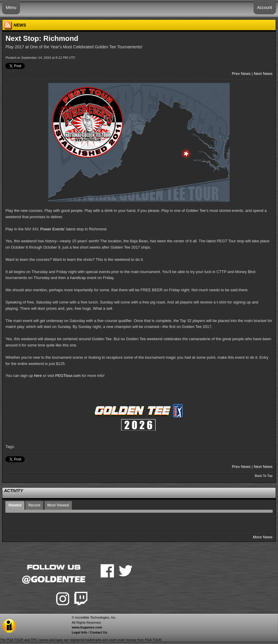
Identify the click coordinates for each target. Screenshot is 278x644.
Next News (263, 74)
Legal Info (79, 632)
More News (263, 537)
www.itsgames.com (87, 627)
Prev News (241, 74)
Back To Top (264, 476)
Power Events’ (53, 229)
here (38, 376)
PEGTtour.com (68, 376)
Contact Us (99, 632)
